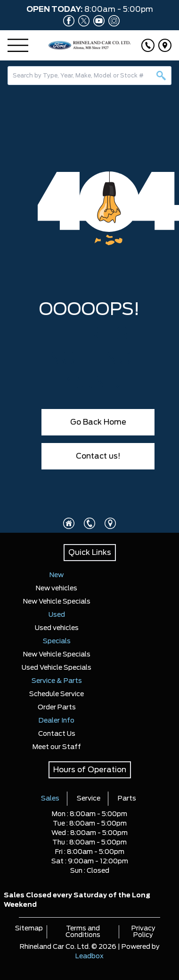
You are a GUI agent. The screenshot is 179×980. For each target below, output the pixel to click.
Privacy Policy (143, 932)
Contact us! (98, 456)
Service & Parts (57, 681)
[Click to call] (148, 45)
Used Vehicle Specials (57, 668)
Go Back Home (98, 422)
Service (89, 799)
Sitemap (29, 929)
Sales (50, 799)
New (57, 575)
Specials (57, 641)
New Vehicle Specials (57, 602)
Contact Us (57, 734)
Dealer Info (57, 721)
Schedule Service (57, 694)
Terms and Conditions (83, 932)
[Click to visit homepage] (69, 523)
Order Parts (57, 707)
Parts (127, 799)
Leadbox (89, 956)
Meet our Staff (57, 747)
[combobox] (89, 76)
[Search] (89, 76)
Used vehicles (57, 628)
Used (57, 615)
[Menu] (18, 45)
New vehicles (57, 588)
